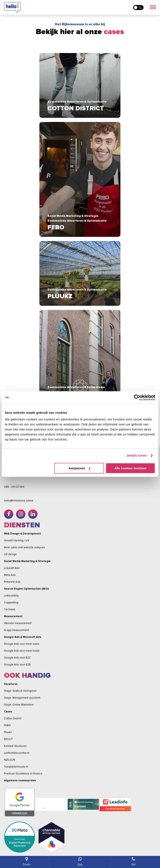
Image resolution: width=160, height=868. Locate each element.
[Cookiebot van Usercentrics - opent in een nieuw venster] (137, 397)
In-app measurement (16, 630)
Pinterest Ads (12, 582)
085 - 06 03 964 (14, 487)
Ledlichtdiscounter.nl (17, 753)
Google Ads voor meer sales (22, 644)
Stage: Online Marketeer (19, 705)
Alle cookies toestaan (130, 468)
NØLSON (10, 760)
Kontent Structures (15, 746)
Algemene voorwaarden (20, 780)
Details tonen (137, 455)
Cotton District (13, 718)
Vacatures (11, 684)
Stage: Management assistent (22, 698)
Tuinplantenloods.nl (16, 767)
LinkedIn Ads (12, 568)
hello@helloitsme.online (19, 501)
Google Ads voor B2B (17, 665)
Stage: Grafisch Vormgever (20, 691)
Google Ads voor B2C (17, 658)
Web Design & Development (22, 534)
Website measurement (18, 623)
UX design (10, 554)
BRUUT (8, 739)
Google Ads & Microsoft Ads (23, 637)
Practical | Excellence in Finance (23, 774)
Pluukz (8, 732)
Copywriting (11, 603)
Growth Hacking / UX (17, 541)
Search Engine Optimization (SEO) (26, 589)
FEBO (7, 725)
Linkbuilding (11, 596)
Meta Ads (10, 575)
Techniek (10, 609)
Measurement (13, 616)
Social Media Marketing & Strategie (27, 561)
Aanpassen (79, 468)
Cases (8, 712)
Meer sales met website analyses (24, 547)
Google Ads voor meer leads (22, 651)
